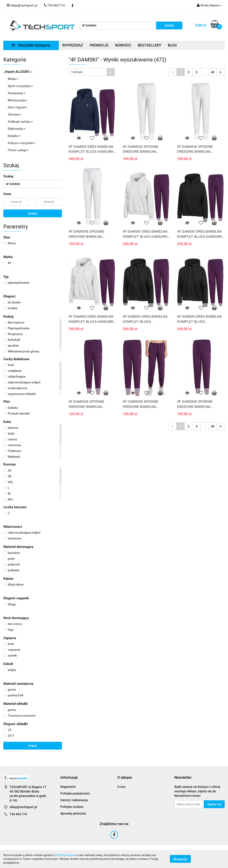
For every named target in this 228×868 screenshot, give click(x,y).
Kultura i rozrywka (22, 143)
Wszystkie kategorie (31, 45)
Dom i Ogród (18, 107)
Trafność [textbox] (77, 72)
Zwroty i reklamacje (74, 800)
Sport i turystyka (20, 86)
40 (213, 72)
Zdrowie (15, 114)
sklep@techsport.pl (23, 807)
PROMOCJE (99, 45)
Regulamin (68, 787)
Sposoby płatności (73, 813)
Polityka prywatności (75, 793)
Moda (13, 79)
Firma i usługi (18, 150)
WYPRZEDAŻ (73, 45)
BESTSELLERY (150, 45)
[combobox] (92, 72)
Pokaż (33, 746)
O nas (121, 787)
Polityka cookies (72, 807)
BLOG (172, 45)
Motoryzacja (18, 100)
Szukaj (33, 213)
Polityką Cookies (65, 855)
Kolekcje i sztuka (20, 122)
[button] (69, 778)
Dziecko (14, 136)
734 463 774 (18, 814)
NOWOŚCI (123, 45)
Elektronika (17, 129)
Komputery (17, 93)
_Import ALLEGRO (18, 72)
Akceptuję (180, 859)
